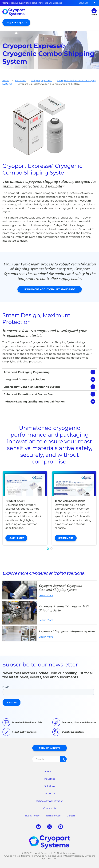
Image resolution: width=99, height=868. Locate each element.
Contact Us (50, 808)
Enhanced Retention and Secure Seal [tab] (29, 394)
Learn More (16, 538)
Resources (50, 794)
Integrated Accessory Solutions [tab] (25, 379)
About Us (49, 771)
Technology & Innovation (49, 801)
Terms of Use (53, 816)
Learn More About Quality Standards (50, 289)
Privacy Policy (32, 816)
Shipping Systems (42, 81)
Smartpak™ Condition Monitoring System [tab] (32, 387)
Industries (49, 779)
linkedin (61, 827)
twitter (49, 827)
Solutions (20, 81)
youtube (38, 827)
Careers (71, 816)
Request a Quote (16, 23)
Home (6, 81)
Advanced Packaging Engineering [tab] (27, 372)
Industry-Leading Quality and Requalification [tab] (34, 402)
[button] (83, 3)
